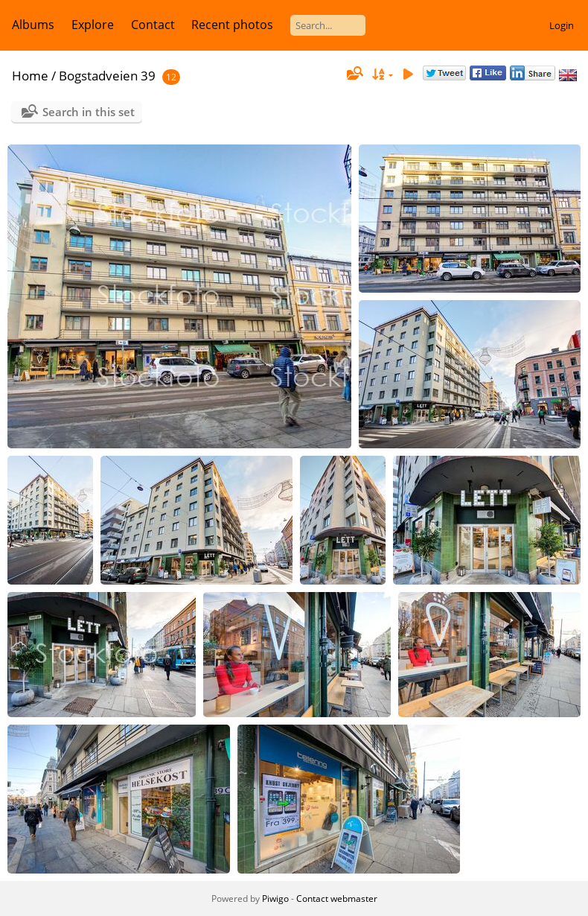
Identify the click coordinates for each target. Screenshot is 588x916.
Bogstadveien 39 (107, 76)
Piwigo (275, 898)
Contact (153, 25)
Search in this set (89, 112)
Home (30, 76)
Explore (93, 25)
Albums (33, 25)
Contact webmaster (337, 898)
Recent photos (232, 25)
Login (562, 25)
